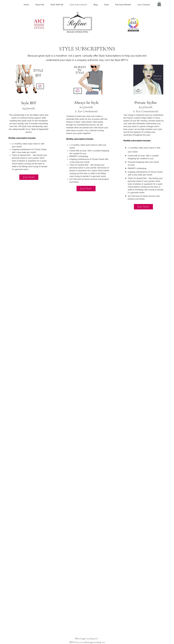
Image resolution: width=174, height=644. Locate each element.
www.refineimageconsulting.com (92, 642)
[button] (159, 4)
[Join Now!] (29, 177)
